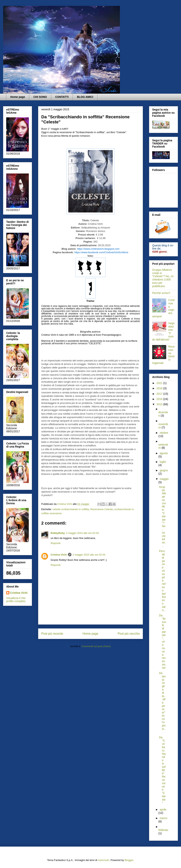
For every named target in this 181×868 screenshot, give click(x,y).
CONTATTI (62, 97)
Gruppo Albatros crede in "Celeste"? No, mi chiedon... (162, 516)
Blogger (129, 860)
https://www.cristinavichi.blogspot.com (98, 249)
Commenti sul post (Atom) (96, 646)
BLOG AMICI (85, 97)
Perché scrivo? (161, 293)
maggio (164, 479)
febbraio (163, 830)
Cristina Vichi (59, 555)
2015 (160, 404)
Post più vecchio (129, 634)
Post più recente (52, 634)
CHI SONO (40, 97)
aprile (163, 810)
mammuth (104, 860)
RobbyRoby (58, 533)
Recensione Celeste (102, 509)
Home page (18, 97)
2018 (160, 388)
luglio (163, 462)
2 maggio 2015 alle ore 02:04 (82, 533)
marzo (163, 818)
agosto (164, 453)
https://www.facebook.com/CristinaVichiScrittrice (101, 252)
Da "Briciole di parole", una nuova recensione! (163, 642)
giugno (164, 470)
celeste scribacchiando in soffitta (71, 509)
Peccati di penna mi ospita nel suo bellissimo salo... (162, 580)
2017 (160, 394)
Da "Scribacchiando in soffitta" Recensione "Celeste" (162, 770)
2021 (160, 383)
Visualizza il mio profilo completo (16, 600)
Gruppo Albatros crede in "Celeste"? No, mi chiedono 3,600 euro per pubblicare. (163, 278)
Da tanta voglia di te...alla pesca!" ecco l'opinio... (162, 703)
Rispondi (56, 543)
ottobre (164, 433)
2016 (160, 399)
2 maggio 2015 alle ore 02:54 (89, 555)
